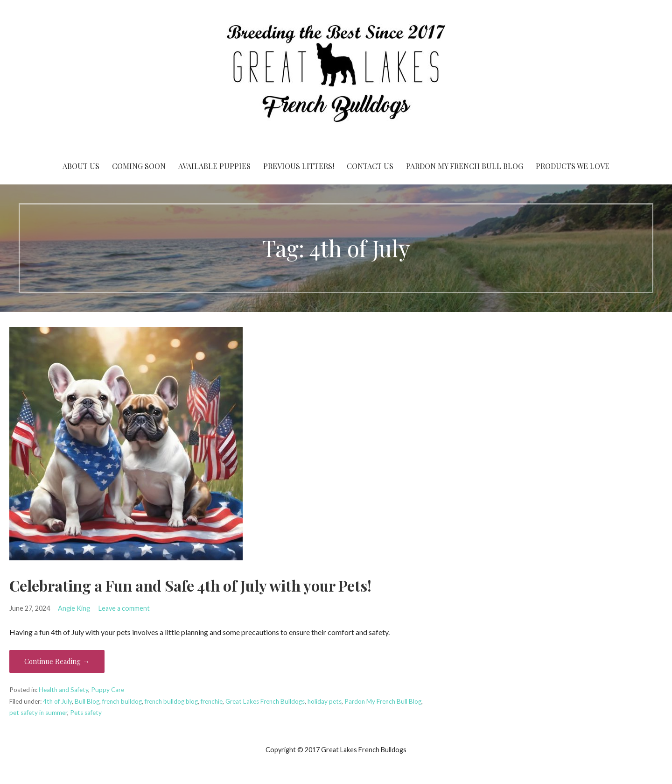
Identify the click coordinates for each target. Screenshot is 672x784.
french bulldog (122, 701)
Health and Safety (63, 690)
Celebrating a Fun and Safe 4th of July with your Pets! (190, 585)
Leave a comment (124, 608)
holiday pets (325, 701)
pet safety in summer (38, 713)
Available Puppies (214, 166)
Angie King (74, 608)
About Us (81, 166)
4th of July (57, 701)
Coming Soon (139, 166)
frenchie (212, 701)
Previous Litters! (299, 166)
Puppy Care (108, 690)
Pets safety (86, 713)
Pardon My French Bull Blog (465, 166)
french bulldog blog (171, 701)
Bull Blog (87, 701)
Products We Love (573, 166)
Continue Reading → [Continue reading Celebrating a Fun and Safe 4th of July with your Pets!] (57, 661)
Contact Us (370, 166)
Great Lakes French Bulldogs (265, 701)
